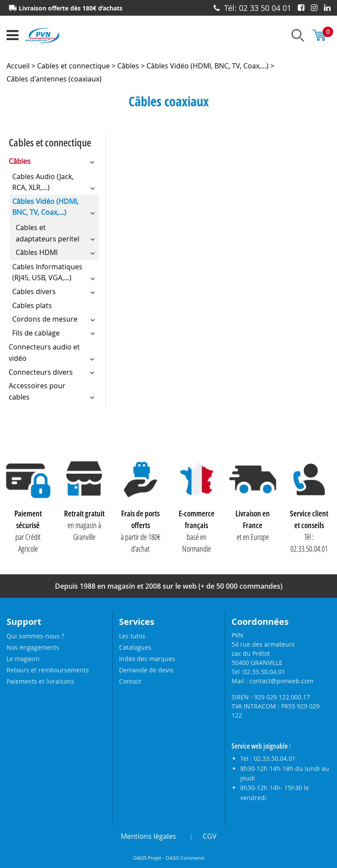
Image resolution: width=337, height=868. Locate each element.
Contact (130, 681)
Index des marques (147, 659)
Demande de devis (146, 670)
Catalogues (135, 647)
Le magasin (23, 659)
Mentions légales (148, 836)
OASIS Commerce (185, 858)
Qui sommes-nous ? (35, 636)
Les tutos (132, 636)
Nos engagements (33, 647)
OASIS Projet (147, 858)
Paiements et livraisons (40, 681)
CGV (210, 836)
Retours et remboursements (48, 670)
